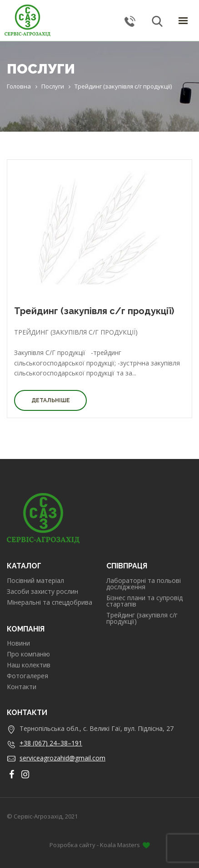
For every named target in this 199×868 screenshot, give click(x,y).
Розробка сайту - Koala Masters (100, 845)
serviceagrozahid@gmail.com (62, 758)
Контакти (22, 687)
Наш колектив (29, 665)
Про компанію (28, 654)
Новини (18, 643)
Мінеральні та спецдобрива (50, 602)
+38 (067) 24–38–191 (51, 743)
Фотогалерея (27, 676)
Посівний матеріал (35, 581)
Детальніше (51, 400)
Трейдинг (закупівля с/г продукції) (94, 311)
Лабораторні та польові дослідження (144, 584)
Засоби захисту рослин (42, 592)
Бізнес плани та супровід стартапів (144, 601)
